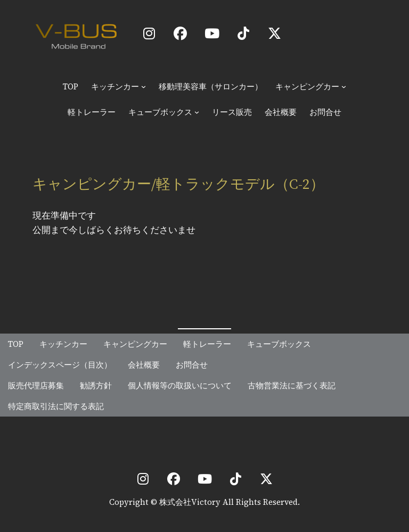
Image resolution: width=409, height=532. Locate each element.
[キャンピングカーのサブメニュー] (344, 86)
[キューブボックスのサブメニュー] (197, 112)
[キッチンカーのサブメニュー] (144, 86)
